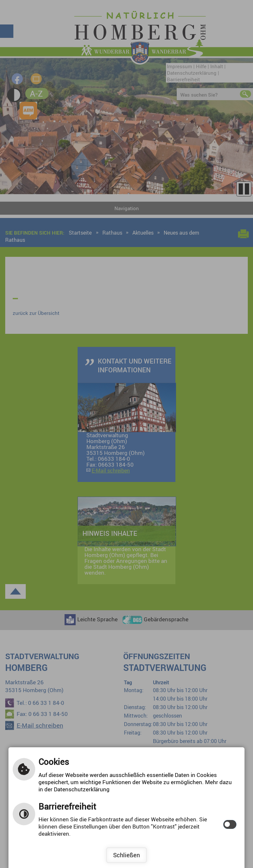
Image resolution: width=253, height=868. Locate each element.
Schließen (126, 855)
